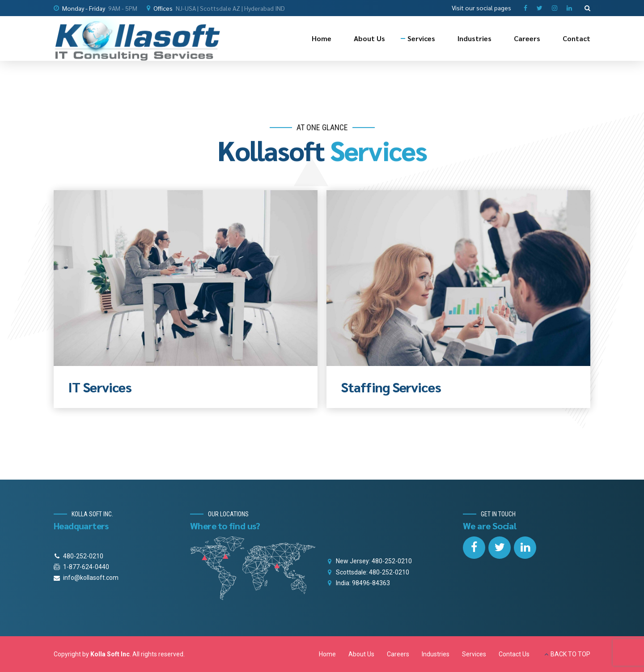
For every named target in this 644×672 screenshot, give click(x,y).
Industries (475, 38)
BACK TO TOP (570, 654)
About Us (369, 38)
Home (322, 38)
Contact (576, 38)
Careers (527, 38)
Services (421, 38)
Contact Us (514, 654)
